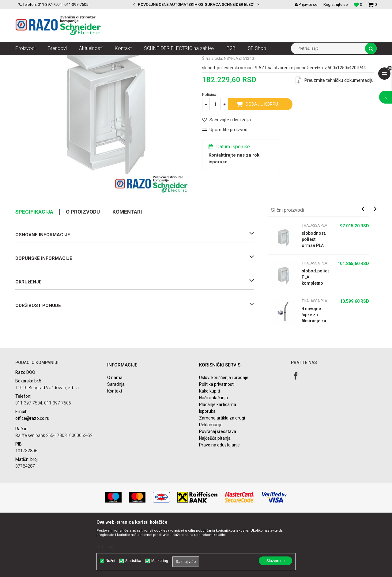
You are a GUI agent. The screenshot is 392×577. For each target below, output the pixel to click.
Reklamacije (211, 480)
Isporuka (207, 466)
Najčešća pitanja (215, 493)
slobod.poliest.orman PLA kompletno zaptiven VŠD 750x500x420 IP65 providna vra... (315, 332)
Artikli (47, 60)
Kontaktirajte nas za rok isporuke (234, 214)
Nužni (110, 561)
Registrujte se (335, 4)
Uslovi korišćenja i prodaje (224, 433)
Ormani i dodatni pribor (125, 60)
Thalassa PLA (198, 60)
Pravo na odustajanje (219, 500)
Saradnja (116, 439)
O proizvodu (83, 267)
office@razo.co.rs (32, 473)
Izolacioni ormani (165, 60)
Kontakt (115, 446)
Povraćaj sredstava (218, 487)
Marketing (160, 561)
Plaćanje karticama (218, 460)
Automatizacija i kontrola (79, 60)
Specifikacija (34, 267)
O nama (115, 433)
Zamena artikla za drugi (222, 473)
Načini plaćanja (213, 453)
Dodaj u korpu (262, 159)
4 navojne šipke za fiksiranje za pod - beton (314, 370)
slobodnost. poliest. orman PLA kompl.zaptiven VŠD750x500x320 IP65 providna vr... (315, 295)
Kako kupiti (209, 446)
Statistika (133, 561)
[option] (196, 5)
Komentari (127, 267)
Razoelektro (26, 60)
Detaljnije (105, 547)
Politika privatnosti (217, 439)
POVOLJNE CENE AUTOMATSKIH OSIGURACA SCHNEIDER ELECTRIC (200, 4)
